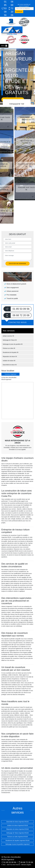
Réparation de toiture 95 (10, 356)
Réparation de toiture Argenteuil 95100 (18, 829)
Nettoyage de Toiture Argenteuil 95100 (18, 833)
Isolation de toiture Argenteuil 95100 (17, 825)
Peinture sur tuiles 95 (9, 348)
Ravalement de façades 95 (11, 352)
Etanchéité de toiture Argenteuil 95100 (17, 822)
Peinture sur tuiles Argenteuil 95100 (17, 837)
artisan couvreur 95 (8, 336)
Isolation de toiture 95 (9, 361)
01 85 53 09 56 (3, 8)
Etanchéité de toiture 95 (10, 365)
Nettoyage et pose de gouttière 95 (13, 344)
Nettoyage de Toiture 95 (10, 340)
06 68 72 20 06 (10, 8)
